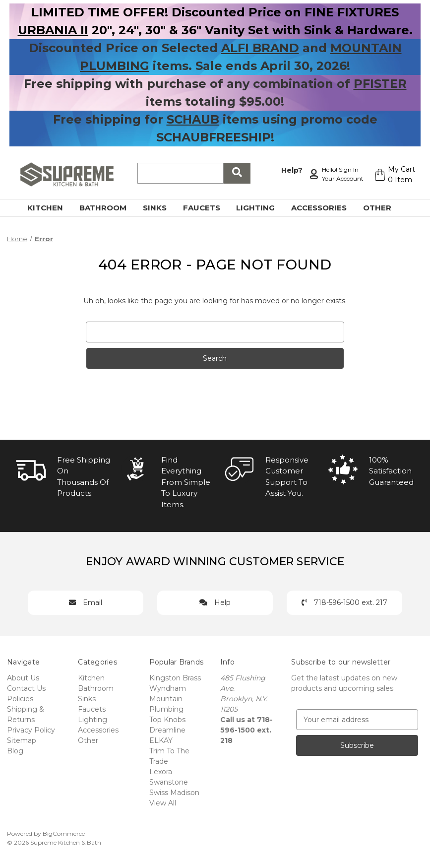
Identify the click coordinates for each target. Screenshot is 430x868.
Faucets (207, 208)
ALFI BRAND (260, 48)
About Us (23, 678)
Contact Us (26, 688)
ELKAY (161, 740)
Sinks (160, 208)
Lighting (261, 208)
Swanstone (169, 782)
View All (163, 803)
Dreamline (167, 730)
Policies (20, 699)
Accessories (325, 208)
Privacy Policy (31, 730)
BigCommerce (64, 834)
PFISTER (380, 84)
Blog (15, 751)
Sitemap (22, 740)
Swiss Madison (174, 793)
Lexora (161, 772)
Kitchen (51, 208)
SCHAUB (193, 119)
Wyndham (168, 688)
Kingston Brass (175, 678)
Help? (290, 169)
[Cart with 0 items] (394, 175)
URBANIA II (53, 30)
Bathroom (109, 208)
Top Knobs (167, 720)
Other (383, 208)
